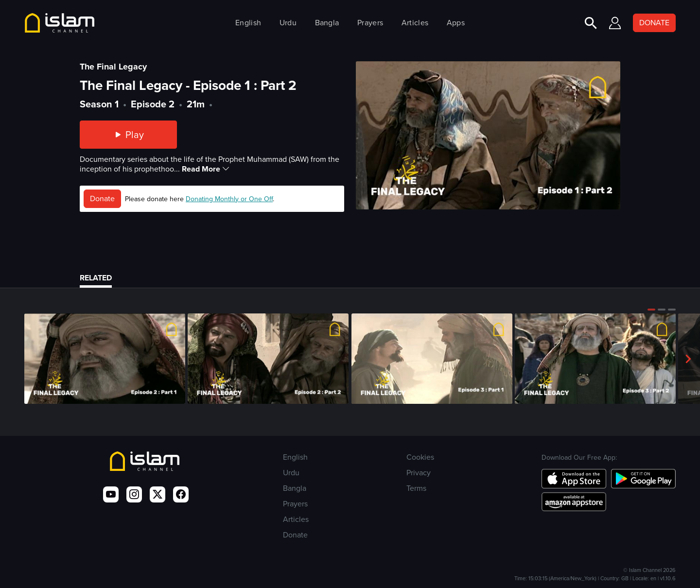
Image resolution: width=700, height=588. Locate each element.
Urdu (288, 23)
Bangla (327, 23)
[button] (651, 310)
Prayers (370, 23)
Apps (456, 23)
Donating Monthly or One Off (229, 199)
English (248, 23)
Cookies (420, 457)
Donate (102, 199)
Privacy (419, 473)
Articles (415, 23)
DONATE (654, 23)
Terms (416, 488)
